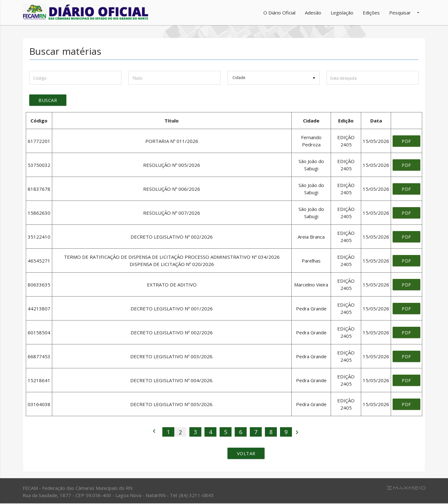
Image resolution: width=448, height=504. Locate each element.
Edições (371, 13)
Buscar (48, 100)
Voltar (246, 454)
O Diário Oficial (279, 13)
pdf (406, 141)
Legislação (342, 13)
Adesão (313, 13)
